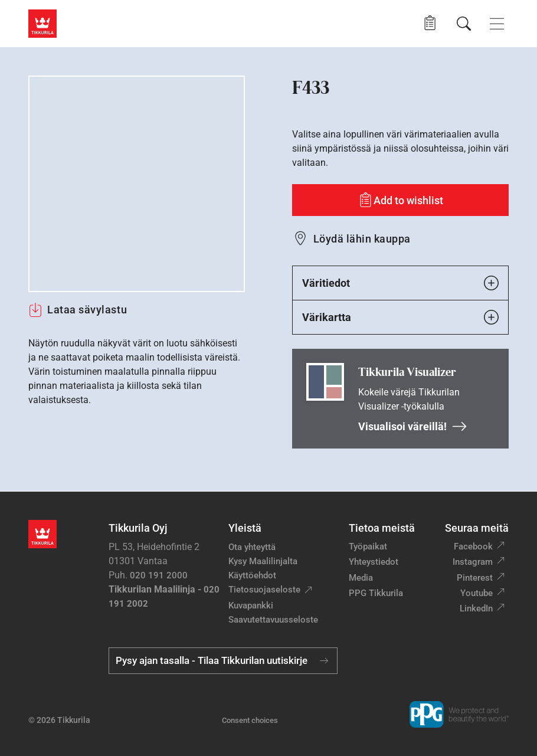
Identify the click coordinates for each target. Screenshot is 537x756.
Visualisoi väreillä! (413, 426)
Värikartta (400, 317)
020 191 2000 (159, 575)
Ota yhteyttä (252, 547)
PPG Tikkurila (376, 593)
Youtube (477, 593)
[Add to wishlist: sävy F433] (400, 200)
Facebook (473, 546)
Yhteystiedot (374, 562)
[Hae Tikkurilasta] (464, 24)
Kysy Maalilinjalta (263, 561)
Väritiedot (400, 283)
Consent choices (250, 720)
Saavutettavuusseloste (273, 620)
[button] (430, 23)
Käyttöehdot (252, 575)
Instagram (473, 562)
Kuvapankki (251, 606)
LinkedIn (476, 608)
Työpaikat (368, 546)
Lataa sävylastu (78, 310)
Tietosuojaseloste (264, 590)
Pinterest (475, 578)
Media (361, 578)
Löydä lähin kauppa (362, 239)
